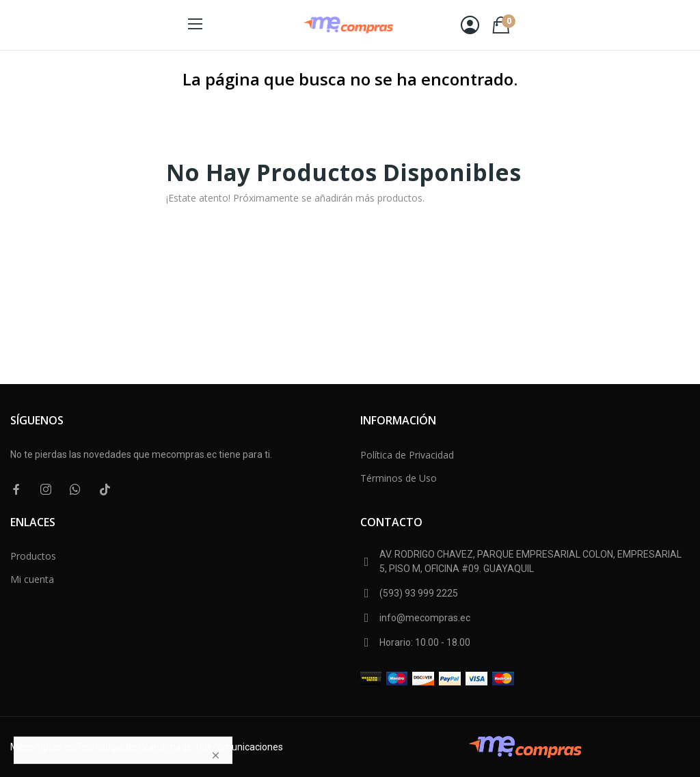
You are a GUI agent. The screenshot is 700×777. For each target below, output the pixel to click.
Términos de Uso (399, 478)
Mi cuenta (32, 579)
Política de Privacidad (407, 455)
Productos (33, 556)
